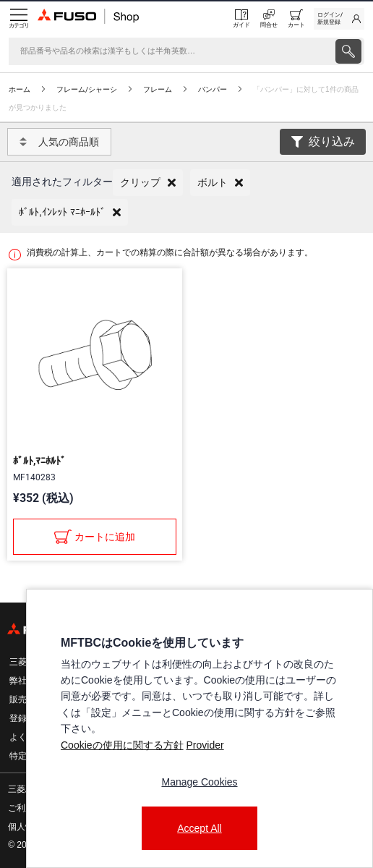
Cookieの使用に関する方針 (122, 745)
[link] (339, 19)
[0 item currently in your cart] (296, 19)
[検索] (171, 51)
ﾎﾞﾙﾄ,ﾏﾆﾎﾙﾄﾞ (39, 461)
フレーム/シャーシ (87, 89)
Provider (205, 745)
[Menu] (19, 19)
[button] (148, 183)
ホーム (20, 89)
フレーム (158, 89)
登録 (18, 718)
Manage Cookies (199, 782)
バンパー (213, 89)
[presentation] (348, 51)
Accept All (199, 828)
